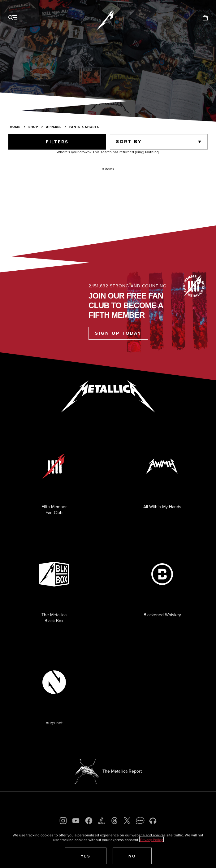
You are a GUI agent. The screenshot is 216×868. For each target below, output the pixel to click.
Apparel (54, 127)
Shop (33, 127)
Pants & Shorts (84, 127)
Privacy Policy (151, 840)
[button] (86, 856)
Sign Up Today (118, 333)
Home (15, 127)
